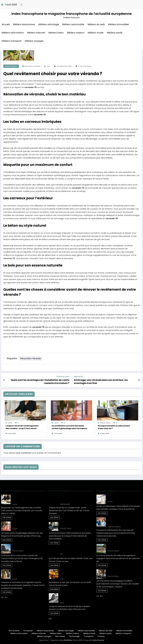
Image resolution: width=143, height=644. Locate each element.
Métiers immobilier (119, 24)
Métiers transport (12, 41)
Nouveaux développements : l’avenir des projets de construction (28, 547)
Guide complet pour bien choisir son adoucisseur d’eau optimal (124, 497)
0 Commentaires (85, 66)
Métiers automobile (73, 24)
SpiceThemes (99, 640)
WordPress (68, 640)
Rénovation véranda (32, 66)
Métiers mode (96, 33)
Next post (78, 376)
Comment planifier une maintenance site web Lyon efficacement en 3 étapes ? (124, 521)
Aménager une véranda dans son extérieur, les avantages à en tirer (101, 382)
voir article (54, 517)
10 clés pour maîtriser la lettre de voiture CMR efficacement (75, 524)
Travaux (101, 636)
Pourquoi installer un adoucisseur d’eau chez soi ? (114, 427)
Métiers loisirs (56, 33)
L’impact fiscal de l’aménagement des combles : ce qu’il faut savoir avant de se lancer (22, 427)
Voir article (7, 517)
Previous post (63, 376)
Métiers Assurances (24, 24)
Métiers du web (96, 24)
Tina (48, 66)
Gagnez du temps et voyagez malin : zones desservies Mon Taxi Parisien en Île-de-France (77, 499)
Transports (89, 636)
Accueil (6, 24)
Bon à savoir (14, 631)
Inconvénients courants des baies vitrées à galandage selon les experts (69, 427)
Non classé (60, 636)
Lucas (10, 423)
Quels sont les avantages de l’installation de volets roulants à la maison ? (40, 382)
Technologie (74, 636)
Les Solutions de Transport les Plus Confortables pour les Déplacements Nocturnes (77, 573)
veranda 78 (9, 258)
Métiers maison (76, 33)
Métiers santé (115, 33)
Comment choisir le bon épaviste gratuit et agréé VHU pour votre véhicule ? (75, 597)
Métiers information (13, 33)
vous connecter (23, 453)
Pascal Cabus (105, 423)
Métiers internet (36, 33)
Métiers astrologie (49, 24)
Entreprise (28, 631)
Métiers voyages (34, 41)
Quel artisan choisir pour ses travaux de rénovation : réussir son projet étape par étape (28, 573)
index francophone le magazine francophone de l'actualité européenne (71, 14)
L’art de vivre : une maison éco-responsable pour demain (121, 547)
